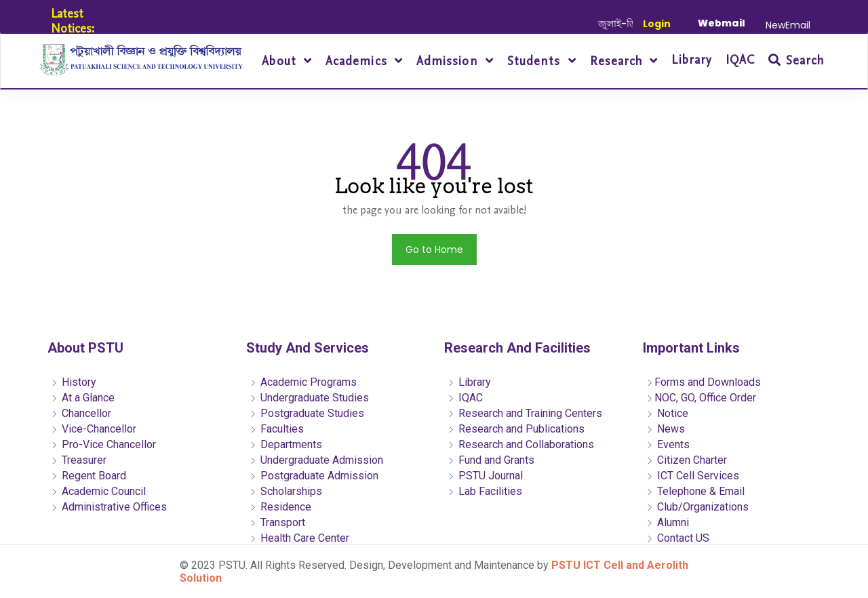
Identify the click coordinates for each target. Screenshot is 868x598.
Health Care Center (299, 538)
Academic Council (98, 491)
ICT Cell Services (693, 476)
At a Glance (83, 398)
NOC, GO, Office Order (701, 398)
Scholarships (286, 491)
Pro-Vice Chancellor (103, 444)
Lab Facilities (485, 491)
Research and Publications (516, 429)
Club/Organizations (697, 507)
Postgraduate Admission (314, 476)
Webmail (722, 23)
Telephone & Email (695, 491)
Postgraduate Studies (307, 413)
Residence (280, 507)
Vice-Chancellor (94, 429)
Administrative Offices (109, 507)
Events (668, 444)
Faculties (277, 429)
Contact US (678, 538)
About (281, 61)
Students (536, 61)
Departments (286, 444)
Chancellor (81, 413)
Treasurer (79, 460)
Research (618, 61)
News (666, 429)
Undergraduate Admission (316, 460)
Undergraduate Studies (309, 398)
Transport (277, 522)
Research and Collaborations (521, 444)
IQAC (740, 60)
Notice (667, 413)
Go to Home (434, 250)
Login (657, 24)
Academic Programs (303, 382)
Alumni (668, 522)
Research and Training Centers (525, 413)
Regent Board (88, 476)
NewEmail (788, 25)
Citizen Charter (687, 460)
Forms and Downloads (704, 382)
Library (692, 60)
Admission (449, 61)
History (74, 382)
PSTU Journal (485, 476)
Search (796, 61)
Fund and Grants (491, 460)
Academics (358, 61)
